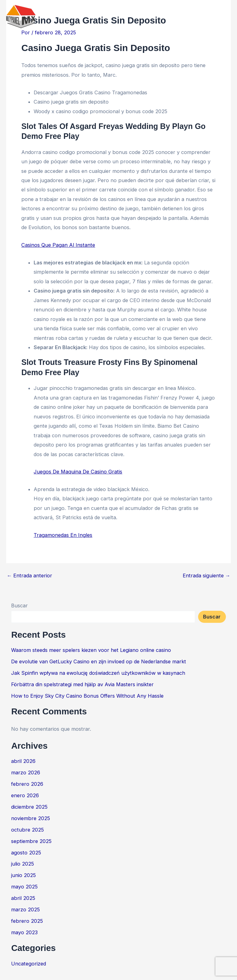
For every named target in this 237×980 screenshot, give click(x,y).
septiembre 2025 (31, 841)
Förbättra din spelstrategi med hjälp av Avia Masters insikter (82, 684)
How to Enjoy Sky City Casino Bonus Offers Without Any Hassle (87, 696)
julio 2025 (23, 864)
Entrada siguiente (206, 576)
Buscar (19, 606)
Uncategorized (29, 964)
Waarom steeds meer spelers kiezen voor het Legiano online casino (91, 650)
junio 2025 (23, 875)
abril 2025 (23, 898)
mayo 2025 (24, 887)
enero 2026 (25, 795)
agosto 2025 (26, 853)
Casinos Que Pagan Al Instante (58, 245)
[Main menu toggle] (224, 17)
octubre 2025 (27, 830)
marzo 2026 (26, 772)
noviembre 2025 (31, 818)
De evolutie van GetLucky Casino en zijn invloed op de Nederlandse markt (99, 661)
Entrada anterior (29, 576)
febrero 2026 (27, 784)
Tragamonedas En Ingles (63, 535)
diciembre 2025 (29, 807)
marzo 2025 (25, 909)
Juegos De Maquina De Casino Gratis (78, 472)
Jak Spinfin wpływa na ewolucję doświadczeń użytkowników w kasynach (98, 673)
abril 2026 (23, 761)
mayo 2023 (24, 932)
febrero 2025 (27, 921)
